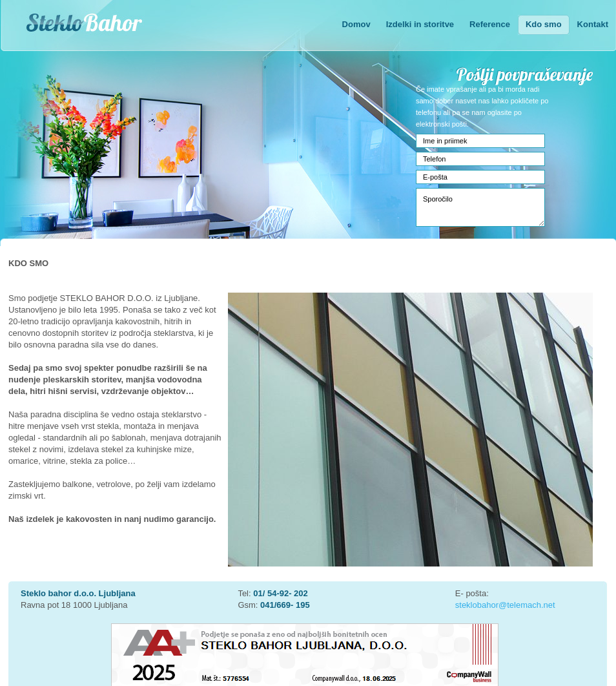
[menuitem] (356, 25)
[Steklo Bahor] (113, 27)
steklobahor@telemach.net (505, 605)
